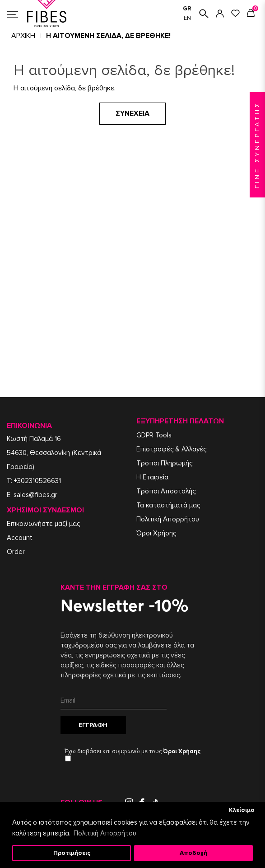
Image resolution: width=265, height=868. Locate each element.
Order (16, 552)
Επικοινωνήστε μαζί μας (43, 524)
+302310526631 (37, 481)
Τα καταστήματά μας (168, 505)
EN (187, 18)
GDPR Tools (154, 435)
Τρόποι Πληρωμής (164, 463)
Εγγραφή (93, 725)
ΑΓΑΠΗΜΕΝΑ (235, 13)
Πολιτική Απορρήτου (168, 519)
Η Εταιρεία (152, 477)
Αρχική (23, 36)
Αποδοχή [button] (193, 853)
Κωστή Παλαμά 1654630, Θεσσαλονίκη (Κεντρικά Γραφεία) (54, 453)
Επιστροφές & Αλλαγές (171, 449)
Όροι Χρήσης (156, 533)
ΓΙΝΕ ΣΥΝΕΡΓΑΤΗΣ (257, 145)
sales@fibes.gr (35, 495)
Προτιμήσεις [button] (72, 853)
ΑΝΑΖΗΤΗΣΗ (204, 14)
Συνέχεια (132, 113)
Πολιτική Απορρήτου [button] (105, 833)
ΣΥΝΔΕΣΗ (220, 14)
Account (20, 538)
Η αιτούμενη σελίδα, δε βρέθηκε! (108, 36)
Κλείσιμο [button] (242, 810)
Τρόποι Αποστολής (166, 491)
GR (187, 9)
